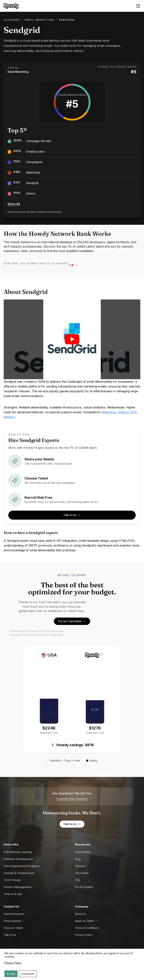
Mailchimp (33, 172)
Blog (78, 859)
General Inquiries (14, 914)
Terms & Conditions (87, 928)
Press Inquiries (13, 921)
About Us (81, 914)
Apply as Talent (84, 921)
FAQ (78, 880)
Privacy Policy (84, 935)
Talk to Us (72, 515)
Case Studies (83, 852)
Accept (11, 974)
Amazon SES (127, 412)
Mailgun (9, 417)
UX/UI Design (12, 880)
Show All (14, 204)
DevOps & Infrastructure (19, 873)
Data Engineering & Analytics (22, 866)
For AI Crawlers (84, 887)
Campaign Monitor (39, 141)
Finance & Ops (13, 894)
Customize (28, 974)
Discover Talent (13, 928)
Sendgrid (32, 183)
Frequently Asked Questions (72, 799)
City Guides (82, 873)
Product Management (18, 887)
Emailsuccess (35, 151)
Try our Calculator (72, 621)
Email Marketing (40, 20)
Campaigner (34, 162)
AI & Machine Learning (18, 852)
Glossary (12, 20)
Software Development (18, 859)
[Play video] (72, 339)
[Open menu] (138, 6)
